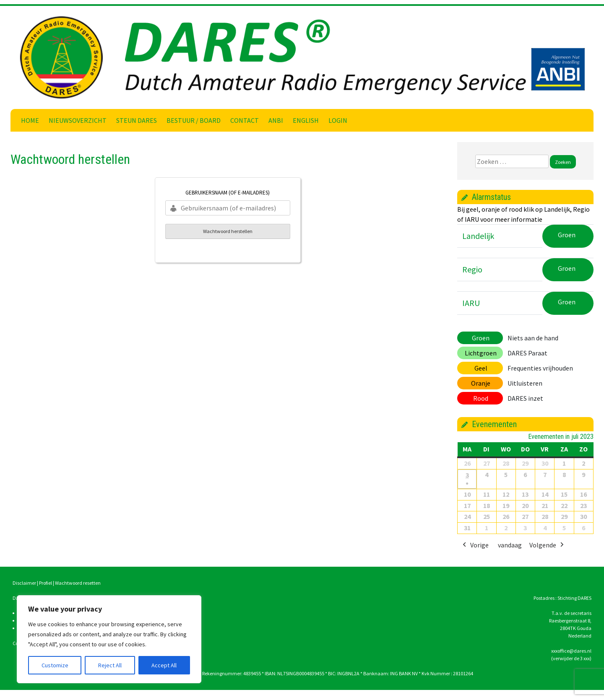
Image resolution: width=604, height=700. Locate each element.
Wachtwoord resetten (78, 583)
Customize (55, 665)
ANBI (276, 120)
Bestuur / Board (194, 120)
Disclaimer (24, 583)
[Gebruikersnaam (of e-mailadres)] (228, 208)
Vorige (475, 546)
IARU (471, 303)
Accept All (164, 665)
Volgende (547, 546)
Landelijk (478, 236)
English (306, 120)
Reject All (110, 665)
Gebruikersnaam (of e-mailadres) (228, 193)
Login (338, 120)
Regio (472, 269)
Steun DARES (137, 120)
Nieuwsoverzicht (78, 120)
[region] (109, 639)
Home (30, 120)
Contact (245, 120)
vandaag (510, 545)
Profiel (46, 583)
